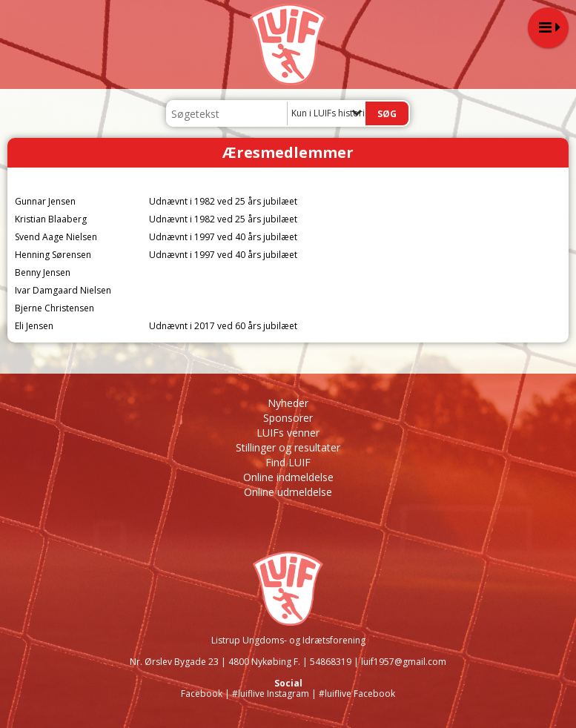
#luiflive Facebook (357, 694)
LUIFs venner (288, 433)
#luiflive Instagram (271, 694)
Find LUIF (288, 462)
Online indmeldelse (288, 477)
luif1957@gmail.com (404, 662)
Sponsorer (288, 418)
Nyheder (288, 403)
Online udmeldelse (288, 492)
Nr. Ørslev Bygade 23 (174, 662)
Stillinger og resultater (288, 447)
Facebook (202, 694)
